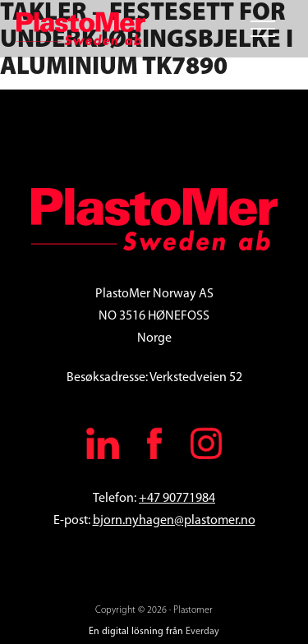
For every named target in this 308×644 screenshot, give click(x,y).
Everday (202, 632)
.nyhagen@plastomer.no (189, 521)
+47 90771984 (177, 499)
